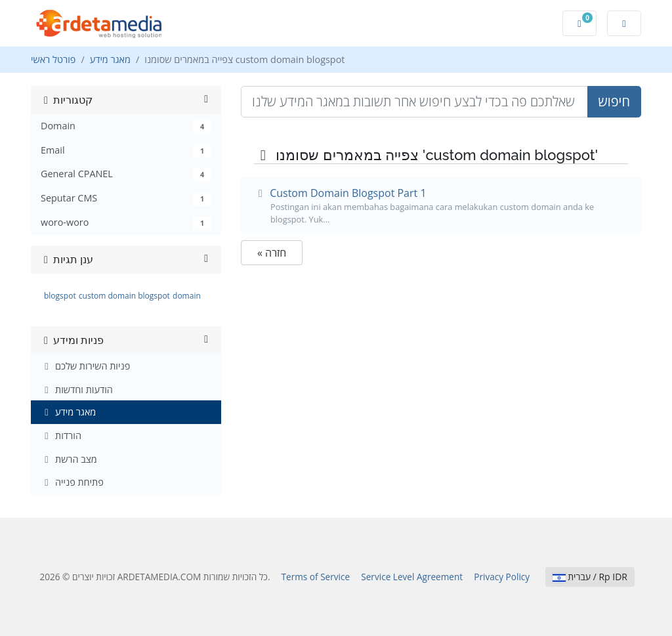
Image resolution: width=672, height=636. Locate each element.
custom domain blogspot (124, 296)
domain (187, 296)
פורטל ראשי (53, 59)
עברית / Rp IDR (590, 577)
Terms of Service (316, 577)
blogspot (60, 296)
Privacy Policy (502, 577)
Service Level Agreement (412, 577)
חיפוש (614, 101)
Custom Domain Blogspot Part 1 (441, 206)
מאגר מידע (110, 59)
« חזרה (272, 253)
